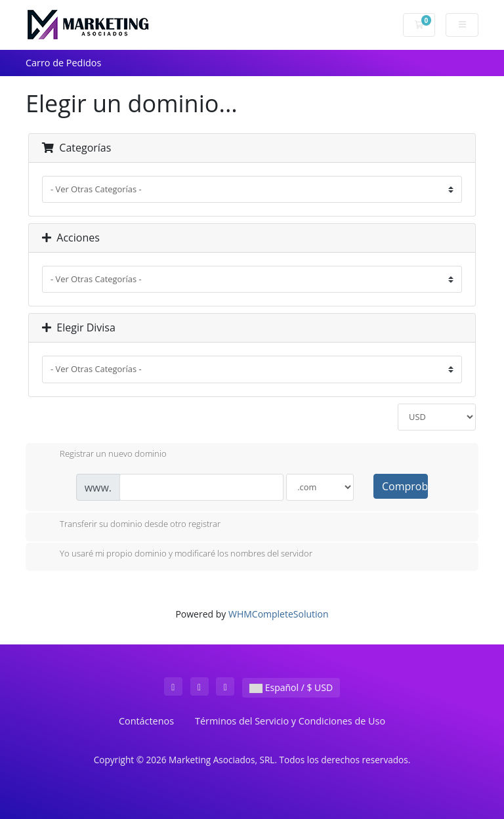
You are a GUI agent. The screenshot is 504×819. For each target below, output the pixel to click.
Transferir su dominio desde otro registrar (130, 525)
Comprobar (405, 486)
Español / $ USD (291, 687)
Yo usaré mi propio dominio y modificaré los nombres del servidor (176, 555)
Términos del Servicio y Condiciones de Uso (290, 721)
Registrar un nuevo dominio (103, 455)
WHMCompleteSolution (279, 614)
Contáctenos (146, 721)
